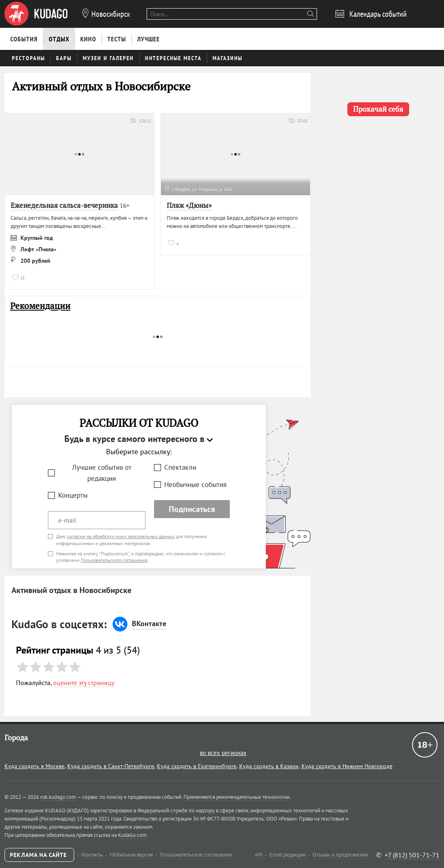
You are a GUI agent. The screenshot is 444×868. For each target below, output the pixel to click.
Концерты (73, 495)
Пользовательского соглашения (114, 560)
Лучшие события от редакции (102, 473)
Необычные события (195, 485)
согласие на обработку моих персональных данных (121, 536)
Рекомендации (40, 306)
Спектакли (180, 467)
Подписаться (192, 509)
